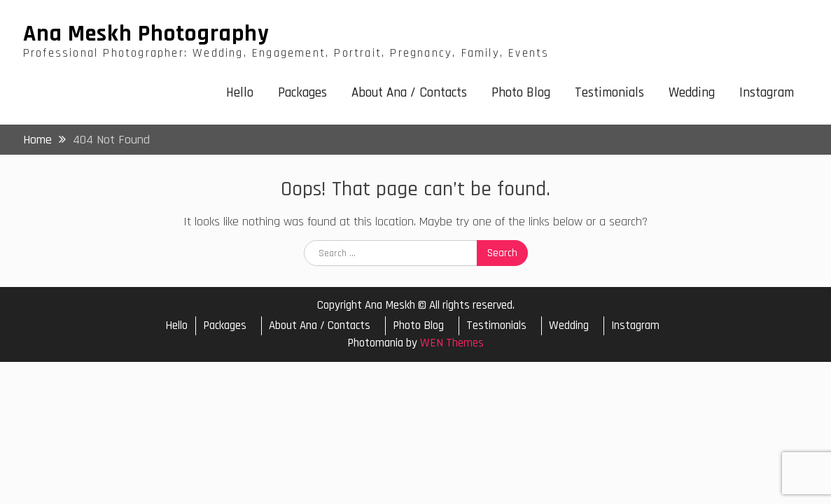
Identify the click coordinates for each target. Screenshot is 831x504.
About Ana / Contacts (409, 93)
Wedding (692, 93)
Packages (302, 93)
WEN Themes (452, 343)
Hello (240, 93)
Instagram (767, 93)
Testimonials (609, 93)
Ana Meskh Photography (146, 34)
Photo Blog (521, 93)
